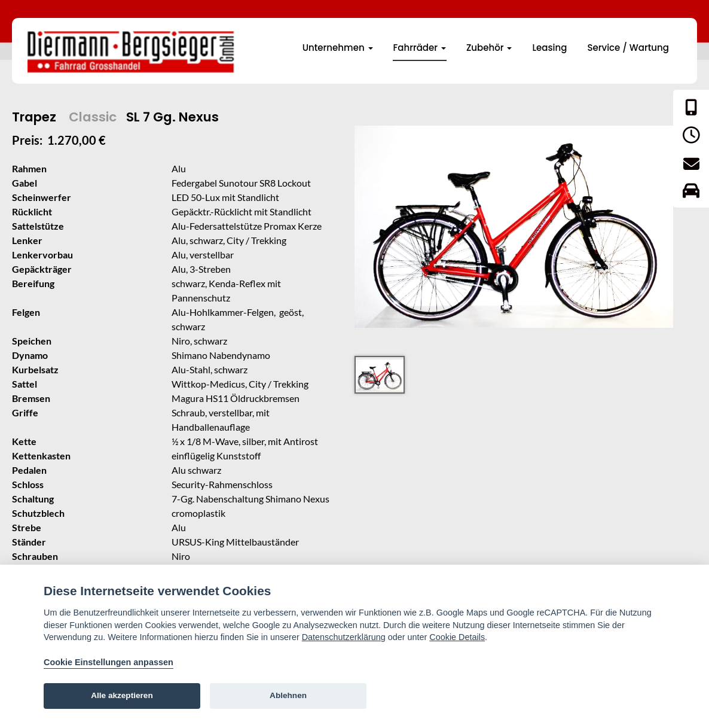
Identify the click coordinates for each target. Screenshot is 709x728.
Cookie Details (457, 637)
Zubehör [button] (489, 48)
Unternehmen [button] (338, 48)
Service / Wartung (628, 48)
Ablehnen (288, 695)
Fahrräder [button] (420, 48)
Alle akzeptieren (122, 695)
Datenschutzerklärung (344, 637)
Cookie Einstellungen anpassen (109, 662)
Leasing (549, 48)
